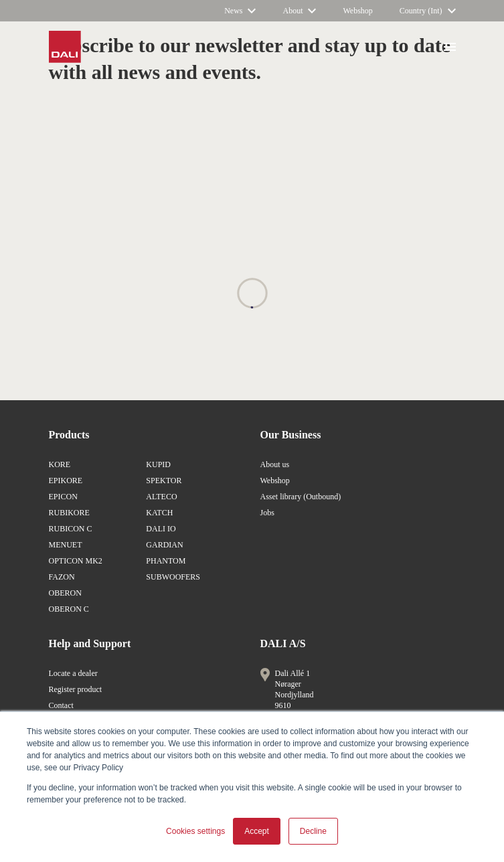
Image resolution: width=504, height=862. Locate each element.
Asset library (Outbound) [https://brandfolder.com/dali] (301, 497)
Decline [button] (313, 831)
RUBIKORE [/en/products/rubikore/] (69, 513)
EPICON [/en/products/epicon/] (63, 497)
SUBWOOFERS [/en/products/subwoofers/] (173, 577)
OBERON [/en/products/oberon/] (65, 593)
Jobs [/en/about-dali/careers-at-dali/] (267, 513)
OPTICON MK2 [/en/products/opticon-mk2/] (76, 561)
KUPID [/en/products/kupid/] (158, 464)
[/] (240, 11)
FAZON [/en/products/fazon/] (62, 577)
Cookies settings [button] (195, 831)
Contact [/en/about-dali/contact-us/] (61, 705)
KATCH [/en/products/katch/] (159, 513)
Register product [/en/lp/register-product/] (76, 689)
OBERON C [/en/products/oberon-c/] (69, 609)
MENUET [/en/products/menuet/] (66, 545)
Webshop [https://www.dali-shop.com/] (275, 481)
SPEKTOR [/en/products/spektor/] (164, 481)
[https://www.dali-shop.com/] (357, 11)
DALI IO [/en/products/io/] (161, 529)
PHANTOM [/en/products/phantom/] (166, 561)
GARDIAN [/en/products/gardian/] (164, 545)
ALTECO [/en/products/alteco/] (161, 497)
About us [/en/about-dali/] (275, 464)
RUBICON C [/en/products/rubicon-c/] (71, 529)
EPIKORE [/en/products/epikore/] (66, 481)
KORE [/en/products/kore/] (60, 464)
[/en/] (428, 11)
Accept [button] (257, 831)
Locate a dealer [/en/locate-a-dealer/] (73, 673)
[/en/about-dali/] (299, 11)
